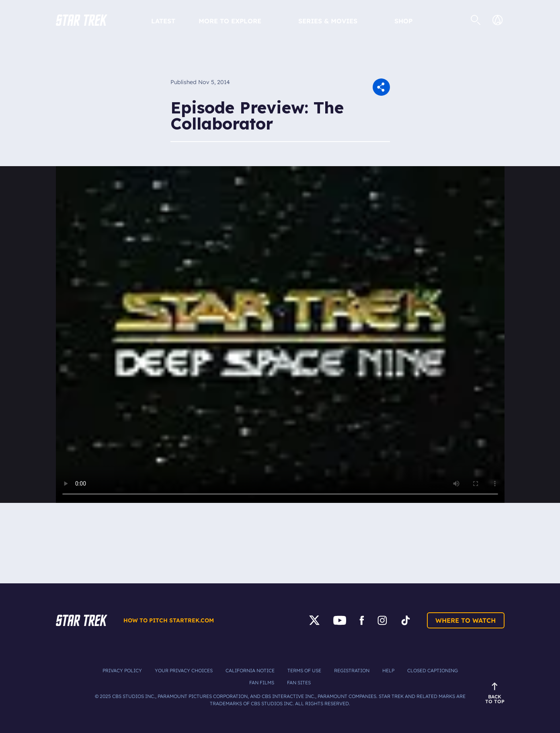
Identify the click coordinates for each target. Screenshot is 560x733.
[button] (82, 20)
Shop (403, 21)
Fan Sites (299, 683)
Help (388, 670)
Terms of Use (304, 670)
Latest (163, 21)
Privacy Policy (122, 670)
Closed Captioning (433, 670)
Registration (352, 670)
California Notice (250, 670)
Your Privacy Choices (184, 670)
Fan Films (262, 683)
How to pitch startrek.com (169, 620)
